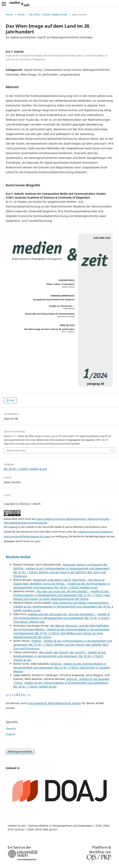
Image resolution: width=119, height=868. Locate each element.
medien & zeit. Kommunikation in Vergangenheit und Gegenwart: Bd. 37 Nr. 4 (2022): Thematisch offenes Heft (62, 618)
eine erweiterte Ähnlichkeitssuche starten (54, 703)
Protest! (37, 641)
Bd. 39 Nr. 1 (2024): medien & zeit (48, 14)
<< (7, 695)
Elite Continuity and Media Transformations (81, 603)
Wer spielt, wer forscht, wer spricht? (63, 652)
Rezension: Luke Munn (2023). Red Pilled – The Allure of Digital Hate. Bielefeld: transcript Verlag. (59, 582)
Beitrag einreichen (20, 751)
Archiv (21, 14)
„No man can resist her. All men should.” (63, 591)
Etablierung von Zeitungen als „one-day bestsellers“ (62, 614)
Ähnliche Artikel (18, 557)
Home (9, 14)
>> (29, 695)
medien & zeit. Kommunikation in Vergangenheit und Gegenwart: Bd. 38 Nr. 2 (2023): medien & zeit (62, 585)
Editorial (56, 664)
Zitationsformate (16, 450)
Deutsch (11, 729)
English (10, 734)
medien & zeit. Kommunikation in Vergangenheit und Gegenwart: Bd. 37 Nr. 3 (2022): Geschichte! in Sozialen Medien (62, 667)
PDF (12, 400)
